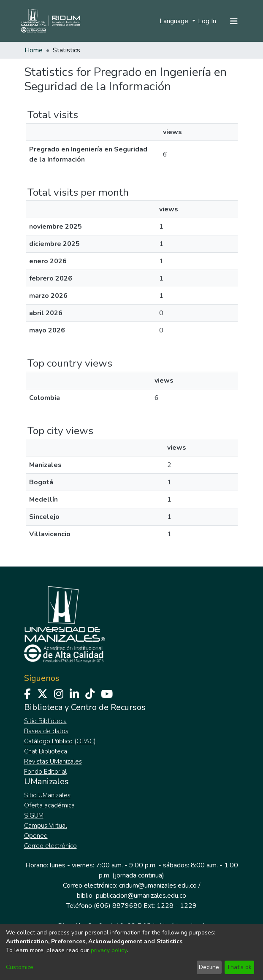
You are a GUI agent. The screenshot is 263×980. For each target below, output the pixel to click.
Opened (36, 836)
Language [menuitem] (175, 21)
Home (34, 50)
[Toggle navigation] (234, 21)
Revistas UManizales (53, 761)
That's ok (239, 967)
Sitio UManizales (47, 795)
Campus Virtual (46, 826)
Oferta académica (49, 805)
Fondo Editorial (45, 772)
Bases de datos (46, 731)
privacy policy (109, 950)
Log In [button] (207, 21)
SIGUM (34, 815)
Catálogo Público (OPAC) (60, 741)
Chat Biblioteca (46, 751)
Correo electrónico (50, 846)
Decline (209, 967)
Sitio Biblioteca (45, 721)
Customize (20, 967)
